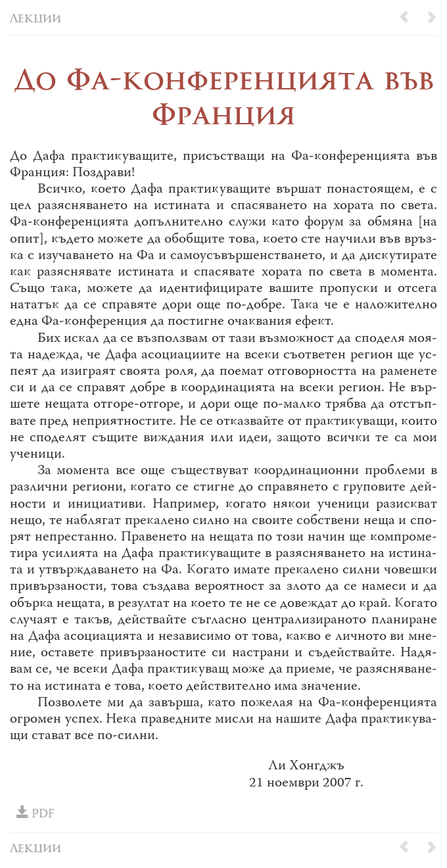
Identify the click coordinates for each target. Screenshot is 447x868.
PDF (35, 814)
